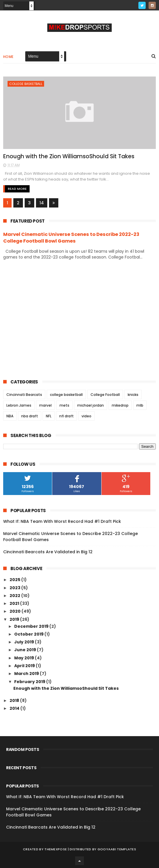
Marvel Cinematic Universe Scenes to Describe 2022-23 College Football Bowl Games (71, 238)
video (86, 416)
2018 (15, 700)
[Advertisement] (79, 319)
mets (64, 405)
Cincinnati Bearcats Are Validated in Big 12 (48, 552)
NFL (49, 416)
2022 (15, 596)
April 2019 (25, 666)
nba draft (30, 416)
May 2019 (25, 658)
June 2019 (26, 650)
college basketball (26, 84)
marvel (45, 405)
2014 (15, 708)
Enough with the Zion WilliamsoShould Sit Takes (69, 156)
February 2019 (30, 682)
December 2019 (32, 626)
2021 (15, 603)
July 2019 (25, 642)
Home (8, 57)
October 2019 (29, 634)
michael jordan (91, 405)
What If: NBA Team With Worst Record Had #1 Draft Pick (62, 521)
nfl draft (66, 416)
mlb (140, 405)
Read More (17, 189)
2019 (15, 619)
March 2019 (27, 674)
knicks (133, 395)
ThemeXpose (56, 849)
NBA (10, 416)
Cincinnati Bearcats (24, 395)
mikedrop (120, 405)
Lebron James (19, 405)
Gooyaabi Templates (117, 849)
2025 (15, 580)
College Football (105, 395)
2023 (15, 588)
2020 (16, 611)
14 (42, 203)
